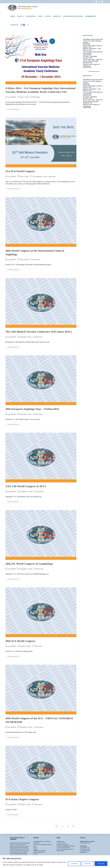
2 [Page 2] (62, 826)
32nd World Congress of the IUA (93, 46)
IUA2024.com (60, 841)
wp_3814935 (12, 97)
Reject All (88, 864)
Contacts (36, 854)
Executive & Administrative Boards (43, 845)
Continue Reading (14, 109)
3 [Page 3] (68, 826)
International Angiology (63, 845)
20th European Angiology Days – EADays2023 (32, 409)
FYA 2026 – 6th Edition (90, 56)
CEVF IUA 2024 (61, 843)
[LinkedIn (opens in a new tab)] (102, 2)
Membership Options (39, 852)
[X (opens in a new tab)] (93, 2)
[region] (55, 862)
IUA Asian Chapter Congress (22, 799)
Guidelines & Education (40, 851)
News (45, 177)
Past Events (36, 97)
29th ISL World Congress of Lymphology (29, 564)
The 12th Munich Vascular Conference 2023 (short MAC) (39, 332)
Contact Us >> (84, 852)
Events (35, 848)
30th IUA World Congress (20, 641)
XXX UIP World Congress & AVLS (26, 486)
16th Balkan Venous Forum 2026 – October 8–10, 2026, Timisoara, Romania (93, 41)
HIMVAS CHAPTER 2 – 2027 (92, 49)
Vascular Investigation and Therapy (66, 846)
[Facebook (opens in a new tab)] (96, 2)
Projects (35, 849)
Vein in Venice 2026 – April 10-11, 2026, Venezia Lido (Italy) (93, 60)
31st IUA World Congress (20, 171)
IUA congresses (37, 177)
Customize (74, 864)
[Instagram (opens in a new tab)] (99, 2)
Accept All (101, 864)
